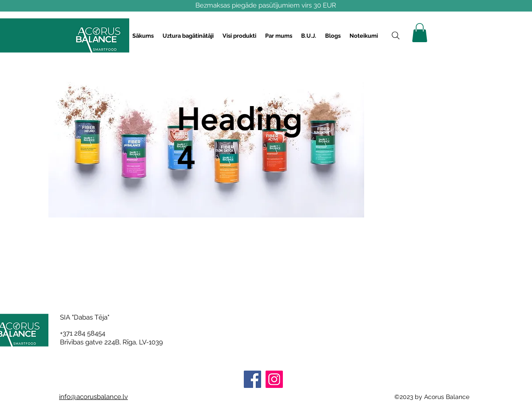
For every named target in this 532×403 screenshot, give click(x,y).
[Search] (396, 36)
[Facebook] (252, 379)
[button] (188, 36)
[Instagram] (274, 379)
